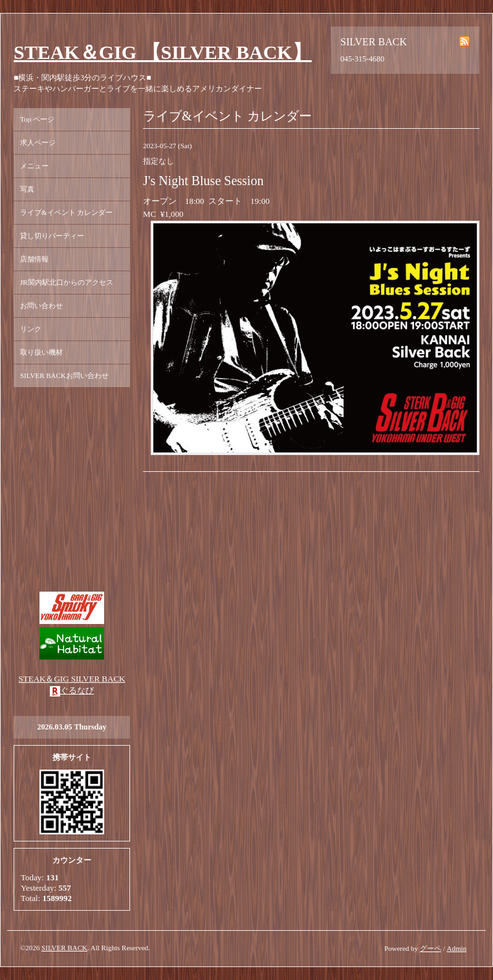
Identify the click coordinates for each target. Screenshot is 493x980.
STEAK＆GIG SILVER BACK (72, 679)
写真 (27, 189)
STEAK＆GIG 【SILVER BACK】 (163, 52)
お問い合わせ (41, 306)
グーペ (431, 948)
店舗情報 (34, 259)
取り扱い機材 (41, 352)
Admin (456, 948)
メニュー (34, 166)
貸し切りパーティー (52, 236)
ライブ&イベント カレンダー (66, 212)
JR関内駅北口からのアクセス (67, 282)
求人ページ (38, 142)
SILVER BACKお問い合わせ (64, 375)
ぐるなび (77, 690)
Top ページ (37, 119)
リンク (31, 329)
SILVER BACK (64, 948)
